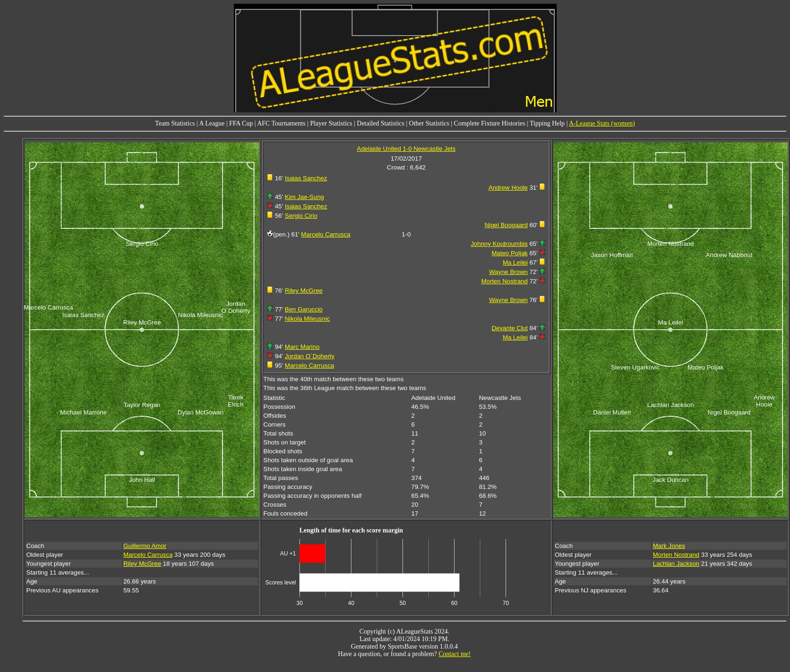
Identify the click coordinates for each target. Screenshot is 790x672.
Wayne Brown (508, 272)
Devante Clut (510, 328)
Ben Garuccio (304, 309)
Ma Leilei (515, 262)
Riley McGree (304, 291)
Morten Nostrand (504, 281)
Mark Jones (669, 546)
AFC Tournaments (281, 123)
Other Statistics (429, 123)
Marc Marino (302, 347)
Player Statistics (331, 123)
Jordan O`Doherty (310, 356)
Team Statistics (175, 123)
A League (212, 123)
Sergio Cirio (301, 216)
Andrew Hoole (508, 188)
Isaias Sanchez (306, 178)
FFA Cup (241, 123)
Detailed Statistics (381, 123)
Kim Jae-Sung (305, 197)
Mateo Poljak (510, 253)
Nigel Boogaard (506, 225)
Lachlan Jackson (676, 564)
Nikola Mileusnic (307, 319)
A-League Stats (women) (602, 123)
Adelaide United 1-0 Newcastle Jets (406, 149)
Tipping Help (548, 123)
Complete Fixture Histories (490, 123)
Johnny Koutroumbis (499, 244)
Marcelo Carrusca (326, 234)
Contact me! (455, 654)
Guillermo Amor (145, 546)
